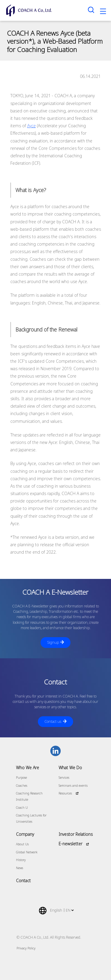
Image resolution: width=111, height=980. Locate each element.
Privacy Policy (26, 948)
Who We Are (28, 768)
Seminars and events (73, 786)
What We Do (70, 768)
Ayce (32, 126)
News (20, 868)
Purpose (21, 778)
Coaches (22, 786)
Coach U (22, 808)
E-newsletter (70, 844)
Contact (23, 881)
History (21, 860)
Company (25, 834)
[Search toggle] (91, 10)
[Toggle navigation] (103, 12)
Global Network (27, 852)
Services (64, 778)
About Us (22, 844)
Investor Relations (76, 834)
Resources (65, 793)
